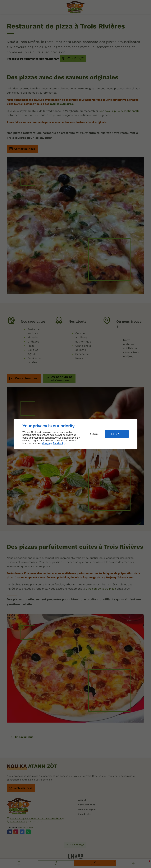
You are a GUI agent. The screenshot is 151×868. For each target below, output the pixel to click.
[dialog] (75, 434)
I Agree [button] (117, 434)
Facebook (58, 443)
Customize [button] (94, 434)
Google (46, 443)
